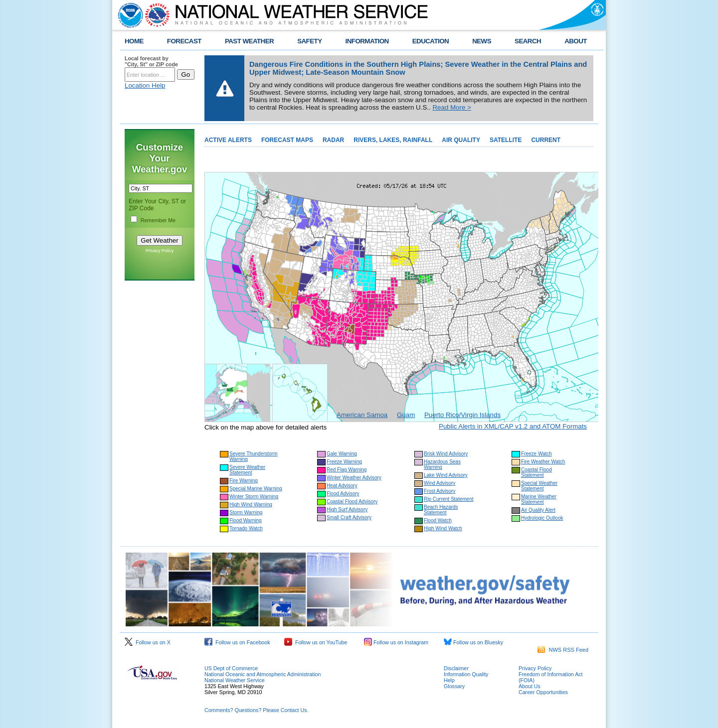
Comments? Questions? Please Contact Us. (256, 710)
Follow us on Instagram (396, 642)
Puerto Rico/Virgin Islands (462, 415)
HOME (134, 41)
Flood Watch (438, 520)
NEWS (482, 41)
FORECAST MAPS (287, 140)
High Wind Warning (251, 505)
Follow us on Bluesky (473, 642)
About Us (530, 686)
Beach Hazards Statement (441, 510)
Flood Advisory (343, 494)
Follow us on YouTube (316, 642)
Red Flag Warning (347, 470)
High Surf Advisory (347, 510)
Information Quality (466, 674)
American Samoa (362, 415)
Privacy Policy (160, 251)
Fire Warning (244, 481)
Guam (406, 415)
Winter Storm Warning (254, 497)
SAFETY (309, 41)
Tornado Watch (246, 528)
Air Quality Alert (538, 510)
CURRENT (546, 140)
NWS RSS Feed (563, 650)
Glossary (454, 686)
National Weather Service (235, 680)
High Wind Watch (443, 528)
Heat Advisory (342, 486)
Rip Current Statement (449, 499)
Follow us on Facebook (237, 642)
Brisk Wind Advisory (446, 454)
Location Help (145, 85)
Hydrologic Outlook (542, 518)
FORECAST (184, 41)
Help (449, 680)
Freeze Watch (537, 454)
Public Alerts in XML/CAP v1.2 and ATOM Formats (513, 426)
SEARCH (528, 41)
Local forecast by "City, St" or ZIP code (151, 61)
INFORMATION (367, 41)
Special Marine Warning (256, 489)
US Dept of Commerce (231, 668)
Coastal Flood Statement (537, 472)
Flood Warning (246, 520)
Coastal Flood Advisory (352, 502)
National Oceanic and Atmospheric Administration (263, 674)
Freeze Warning (344, 462)
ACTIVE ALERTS (228, 140)
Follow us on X (148, 642)
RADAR (333, 140)
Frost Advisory (440, 491)
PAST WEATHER (249, 41)
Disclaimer (456, 668)
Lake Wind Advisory (446, 475)
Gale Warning (342, 454)
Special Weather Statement (539, 486)
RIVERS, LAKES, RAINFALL (393, 140)
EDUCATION (431, 41)
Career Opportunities (543, 692)
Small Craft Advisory (349, 517)
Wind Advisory (440, 483)
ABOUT (576, 41)
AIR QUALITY (461, 140)
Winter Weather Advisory (354, 478)
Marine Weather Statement (539, 499)
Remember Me (158, 220)
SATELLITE (506, 140)
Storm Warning (246, 512)
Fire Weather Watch (543, 462)
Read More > (451, 107)
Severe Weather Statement (247, 470)
